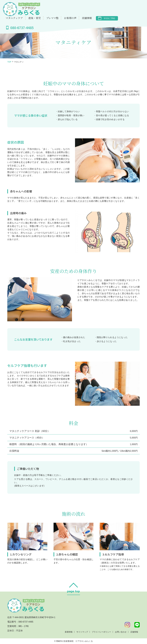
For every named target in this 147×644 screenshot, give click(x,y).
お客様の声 (70, 18)
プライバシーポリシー (101, 632)
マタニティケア (14, 18)
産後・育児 (35, 18)
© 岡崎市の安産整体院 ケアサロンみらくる (73, 641)
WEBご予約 (109, 18)
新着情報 (69, 632)
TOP (9, 62)
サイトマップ (82, 632)
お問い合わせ (121, 632)
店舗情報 (87, 18)
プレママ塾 (52, 18)
